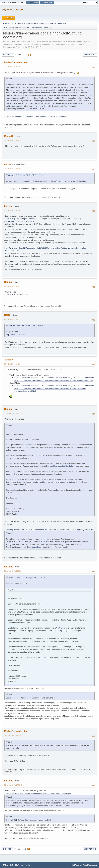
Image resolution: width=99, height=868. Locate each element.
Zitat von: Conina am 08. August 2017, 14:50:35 (27, 578)
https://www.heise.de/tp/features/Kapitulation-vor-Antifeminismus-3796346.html (38, 793)
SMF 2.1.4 (5, 865)
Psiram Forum (12, 10)
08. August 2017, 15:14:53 (13, 736)
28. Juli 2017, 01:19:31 (12, 364)
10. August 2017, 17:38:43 (13, 785)
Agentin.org (37, 547)
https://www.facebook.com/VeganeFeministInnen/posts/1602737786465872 (36, 116)
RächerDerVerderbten (16, 62)
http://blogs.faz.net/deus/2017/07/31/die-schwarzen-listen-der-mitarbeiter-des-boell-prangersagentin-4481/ (49, 529)
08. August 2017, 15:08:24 (13, 571)
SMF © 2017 (14, 865)
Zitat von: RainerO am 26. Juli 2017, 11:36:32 (26, 175)
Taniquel (9, 360)
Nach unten (8, 55)
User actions (90, 55)
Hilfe (72, 865)
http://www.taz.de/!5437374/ (16, 295)
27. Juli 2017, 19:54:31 (12, 319)
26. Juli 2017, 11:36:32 (12, 140)
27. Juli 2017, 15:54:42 (12, 286)
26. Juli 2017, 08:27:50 (12, 67)
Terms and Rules (81, 865)
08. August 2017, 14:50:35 (13, 413)
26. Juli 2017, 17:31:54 (12, 210)
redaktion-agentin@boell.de (61, 466)
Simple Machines (25, 865)
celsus (8, 164)
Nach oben (7, 849)
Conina (8, 282)
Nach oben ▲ (93, 865)
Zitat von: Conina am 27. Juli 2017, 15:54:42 (25, 326)
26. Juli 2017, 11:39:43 (12, 169)
